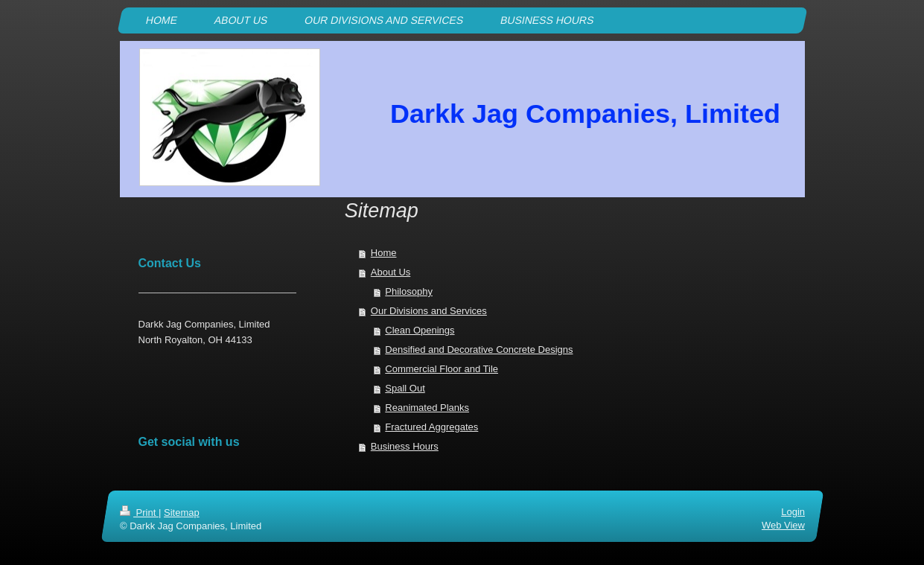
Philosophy (409, 291)
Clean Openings (420, 330)
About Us (391, 272)
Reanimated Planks (427, 408)
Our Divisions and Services (429, 311)
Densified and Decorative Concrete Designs (479, 349)
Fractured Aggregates (431, 427)
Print (139, 513)
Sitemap (181, 513)
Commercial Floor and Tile (442, 369)
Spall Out (405, 388)
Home (384, 253)
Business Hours (405, 446)
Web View (783, 526)
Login (793, 512)
